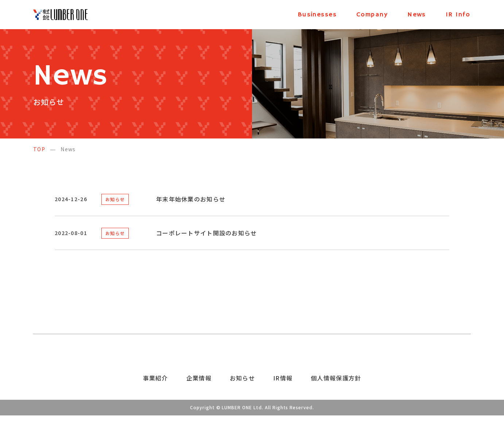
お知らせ (115, 199)
